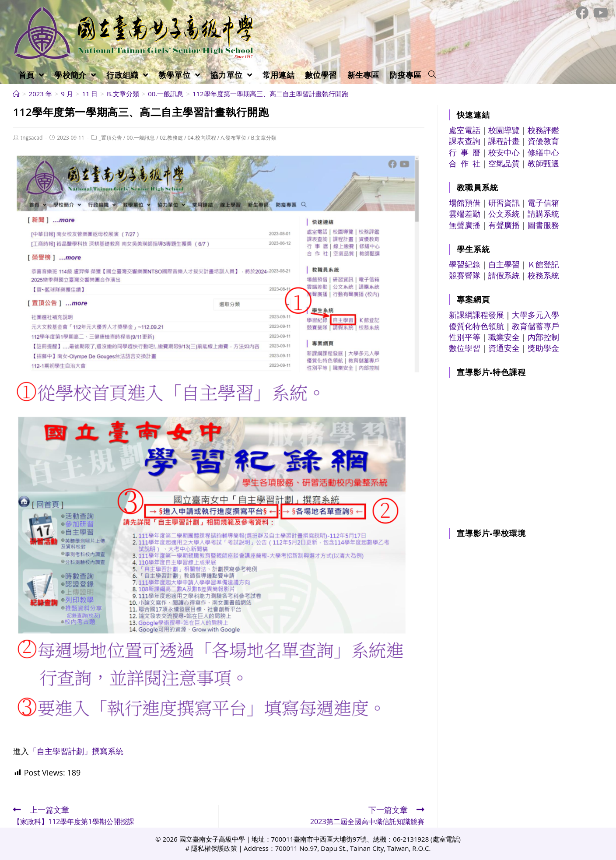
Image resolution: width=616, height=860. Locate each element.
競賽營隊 (465, 275)
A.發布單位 (233, 138)
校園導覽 (504, 130)
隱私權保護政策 (214, 848)
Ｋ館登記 (543, 264)
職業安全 (504, 337)
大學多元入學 (535, 315)
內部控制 (543, 337)
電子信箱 (543, 203)
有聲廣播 (504, 225)
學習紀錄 (465, 264)
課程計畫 (504, 141)
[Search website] (432, 75)
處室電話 (465, 130)
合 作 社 (465, 163)
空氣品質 (504, 163)
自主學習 (504, 264)
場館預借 (465, 203)
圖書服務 (543, 225)
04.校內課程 (202, 138)
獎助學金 (543, 348)
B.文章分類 (264, 138)
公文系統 (504, 214)
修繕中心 (543, 152)
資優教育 (543, 141)
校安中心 (504, 152)
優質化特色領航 (476, 326)
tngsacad (31, 138)
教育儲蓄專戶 (535, 326)
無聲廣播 (465, 225)
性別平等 (465, 337)
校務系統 (543, 275)
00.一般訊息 (141, 138)
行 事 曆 (465, 152)
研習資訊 (504, 203)
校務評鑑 (543, 130)
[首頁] (16, 94)
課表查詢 (465, 141)
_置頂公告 (110, 138)
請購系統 (543, 214)
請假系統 (504, 275)
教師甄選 (543, 163)
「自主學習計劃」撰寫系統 (76, 751)
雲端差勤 (465, 214)
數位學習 (465, 348)
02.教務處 (171, 138)
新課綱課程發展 (476, 315)
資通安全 (504, 348)
